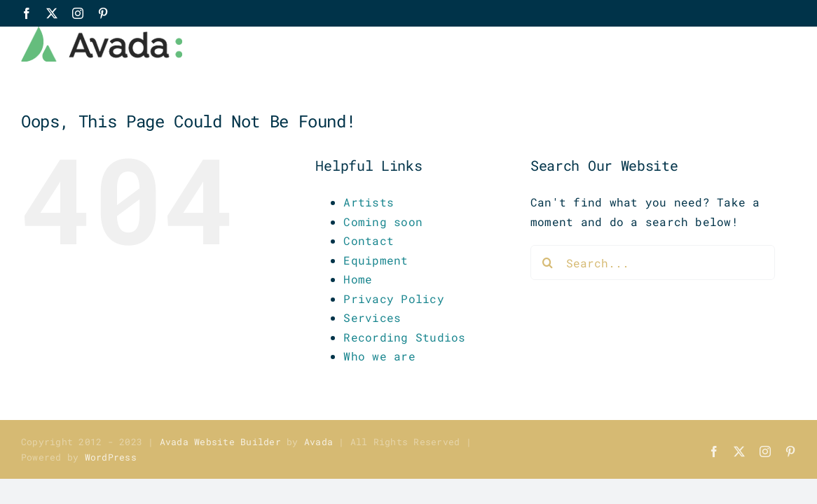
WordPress (111, 457)
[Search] (548, 262)
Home (358, 279)
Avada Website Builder (220, 442)
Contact (369, 240)
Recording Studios (404, 337)
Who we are (379, 356)
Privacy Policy (393, 299)
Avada (318, 442)
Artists (369, 202)
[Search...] (653, 262)
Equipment (376, 260)
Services (372, 317)
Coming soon (383, 222)
